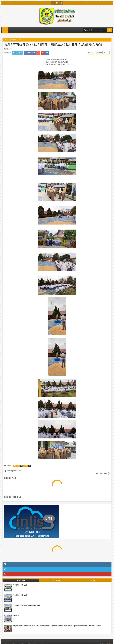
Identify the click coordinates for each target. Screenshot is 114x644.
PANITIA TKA (17, 613)
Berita (27, 466)
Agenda (18, 466)
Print (99, 53)
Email (91, 53)
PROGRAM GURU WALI (20, 582)
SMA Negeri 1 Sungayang (12, 642)
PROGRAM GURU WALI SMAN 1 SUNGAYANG (26, 603)
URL (106, 53)
